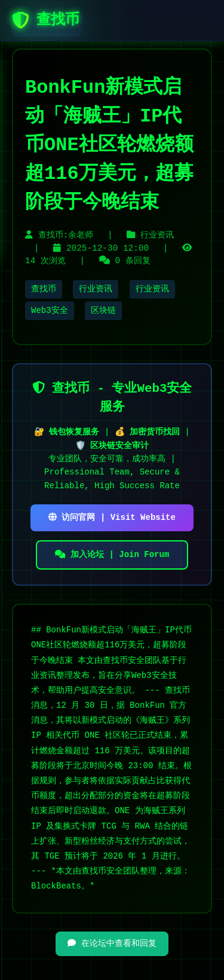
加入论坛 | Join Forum (112, 555)
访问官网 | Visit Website (112, 518)
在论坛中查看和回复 (112, 944)
